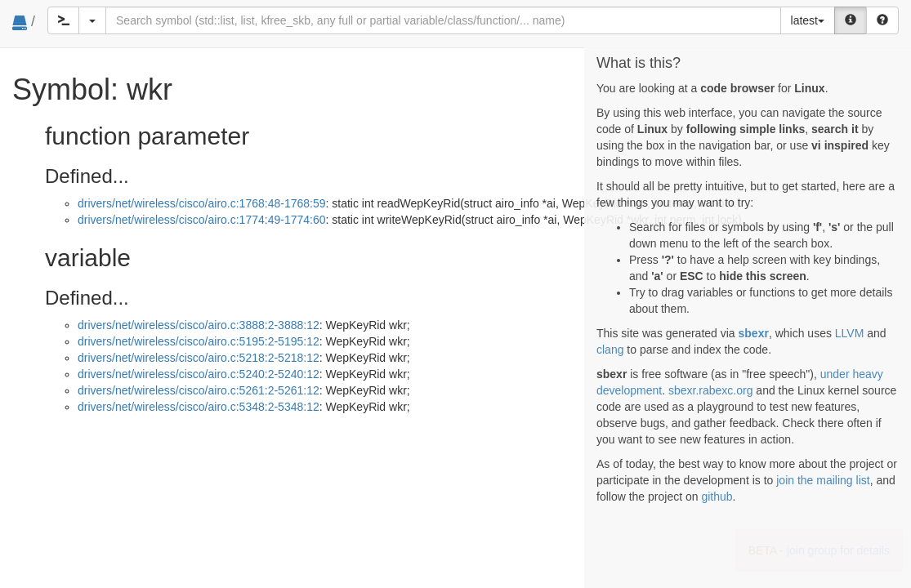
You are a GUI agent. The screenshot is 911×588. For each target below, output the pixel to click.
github (717, 497)
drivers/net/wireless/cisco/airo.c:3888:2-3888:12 (199, 325)
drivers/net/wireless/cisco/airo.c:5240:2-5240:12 (199, 374)
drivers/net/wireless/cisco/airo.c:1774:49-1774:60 (202, 220)
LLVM (850, 333)
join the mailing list (823, 480)
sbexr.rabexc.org (711, 390)
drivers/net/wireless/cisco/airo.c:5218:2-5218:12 (199, 358)
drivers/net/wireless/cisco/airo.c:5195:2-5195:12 (199, 341)
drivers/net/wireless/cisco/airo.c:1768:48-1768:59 (202, 203)
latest (808, 20)
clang (610, 350)
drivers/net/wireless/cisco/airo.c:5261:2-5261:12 (199, 390)
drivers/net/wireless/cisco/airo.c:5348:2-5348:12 (199, 407)
